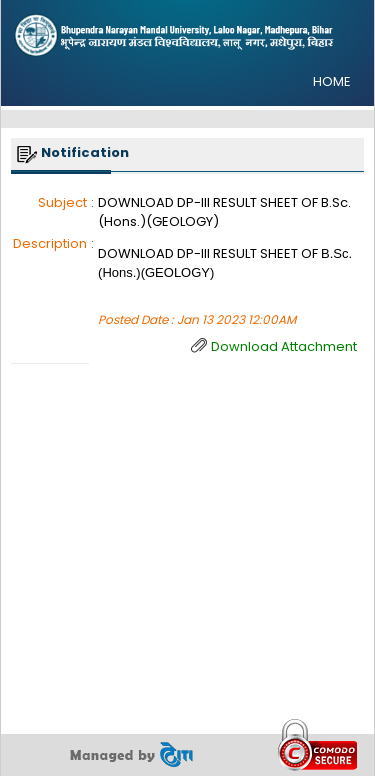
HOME (332, 81)
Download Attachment (284, 346)
